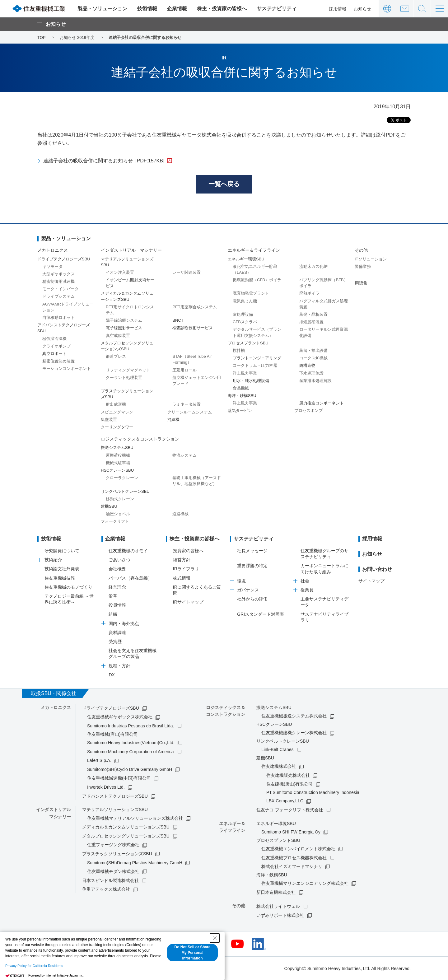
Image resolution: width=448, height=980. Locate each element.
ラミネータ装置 (187, 405)
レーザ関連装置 (187, 272)
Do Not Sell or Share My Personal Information (192, 953)
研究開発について (62, 551)
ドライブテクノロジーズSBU (111, 708)
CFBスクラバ (245, 322)
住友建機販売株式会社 (288, 775)
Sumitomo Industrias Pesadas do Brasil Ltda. (131, 726)
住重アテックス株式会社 (106, 889)
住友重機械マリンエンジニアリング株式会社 (305, 883)
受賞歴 (115, 642)
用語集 (361, 283)
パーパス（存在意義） (130, 578)
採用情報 (338, 9)
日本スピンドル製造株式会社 (110, 880)
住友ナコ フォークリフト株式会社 (290, 810)
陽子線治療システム (124, 320)
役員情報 (117, 605)
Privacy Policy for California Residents (34, 966)
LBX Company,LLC (285, 801)
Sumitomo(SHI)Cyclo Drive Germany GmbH (130, 769)
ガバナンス (248, 590)
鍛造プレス (116, 356)
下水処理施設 (311, 373)
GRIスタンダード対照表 (261, 614)
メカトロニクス (53, 250)
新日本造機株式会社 (276, 892)
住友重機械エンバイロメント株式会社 (298, 849)
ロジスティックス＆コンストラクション (140, 439)
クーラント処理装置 (124, 378)
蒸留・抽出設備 (313, 350)
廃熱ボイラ (309, 294)
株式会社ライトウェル (278, 906)
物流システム (184, 455)
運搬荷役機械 (118, 455)
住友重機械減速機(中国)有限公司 (119, 778)
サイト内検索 (422, 9)
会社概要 (117, 569)
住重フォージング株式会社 (113, 845)
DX (112, 675)
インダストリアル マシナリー (131, 250)
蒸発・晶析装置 (313, 314)
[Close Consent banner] (215, 938)
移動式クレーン (120, 499)
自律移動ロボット (58, 317)
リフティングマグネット (128, 370)
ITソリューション (371, 259)
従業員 (307, 590)
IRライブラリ (186, 569)
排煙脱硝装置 (311, 322)
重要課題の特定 (252, 566)
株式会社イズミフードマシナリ (292, 866)
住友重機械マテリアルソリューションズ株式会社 (135, 818)
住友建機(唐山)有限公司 (289, 784)
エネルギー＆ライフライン (254, 250)
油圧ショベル (118, 514)
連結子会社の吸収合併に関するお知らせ (104, 161)
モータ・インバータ (61, 289)
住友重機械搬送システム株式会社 (294, 716)
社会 (305, 581)
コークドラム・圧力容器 (255, 366)
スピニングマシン (117, 412)
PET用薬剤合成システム (194, 307)
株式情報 (182, 578)
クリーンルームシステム (190, 412)
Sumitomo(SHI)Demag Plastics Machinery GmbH (135, 863)
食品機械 (241, 388)
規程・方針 (119, 666)
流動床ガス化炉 (313, 266)
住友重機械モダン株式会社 (113, 871)
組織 (113, 614)
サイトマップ (371, 581)
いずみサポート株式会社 (280, 915)
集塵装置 (109, 420)
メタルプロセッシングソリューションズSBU (126, 836)
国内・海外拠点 (124, 623)
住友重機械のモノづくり (68, 587)
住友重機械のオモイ (128, 551)
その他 (361, 250)
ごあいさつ (119, 560)
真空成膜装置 (118, 336)
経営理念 (117, 587)
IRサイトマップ (188, 602)
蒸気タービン (240, 411)
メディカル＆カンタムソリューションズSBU (126, 827)
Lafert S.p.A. (99, 760)
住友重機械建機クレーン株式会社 (294, 733)
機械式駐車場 (118, 463)
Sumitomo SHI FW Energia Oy (291, 832)
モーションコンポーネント (67, 369)
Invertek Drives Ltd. (106, 787)
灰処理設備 (243, 314)
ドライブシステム (58, 297)
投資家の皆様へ (188, 551)
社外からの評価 (252, 599)
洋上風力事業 (245, 373)
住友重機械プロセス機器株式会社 (294, 858)
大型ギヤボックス (58, 274)
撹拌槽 (239, 350)
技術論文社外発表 (62, 569)
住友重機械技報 (60, 578)
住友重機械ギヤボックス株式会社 (120, 717)
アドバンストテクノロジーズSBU (115, 796)
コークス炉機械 (313, 358)
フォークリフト (115, 521)
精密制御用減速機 (58, 281)
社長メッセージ (252, 551)
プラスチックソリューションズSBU (117, 854)
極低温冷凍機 (54, 339)
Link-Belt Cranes (278, 749)
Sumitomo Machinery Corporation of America (131, 752)
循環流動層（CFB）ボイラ (257, 280)
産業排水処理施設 (315, 381)
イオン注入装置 (120, 272)
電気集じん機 (245, 301)
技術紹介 (53, 560)
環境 (241, 581)
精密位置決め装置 (58, 361)
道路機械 (180, 514)
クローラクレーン (122, 478)
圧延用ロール (184, 370)
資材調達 (117, 632)
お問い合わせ (405, 9)
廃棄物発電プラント (251, 294)
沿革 (113, 596)
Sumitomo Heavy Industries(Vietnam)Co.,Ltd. (131, 743)
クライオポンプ (56, 346)
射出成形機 (116, 405)
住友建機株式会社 (279, 766)
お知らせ (362, 9)
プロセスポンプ (308, 411)
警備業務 (363, 266)
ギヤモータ (52, 266)
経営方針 (182, 560)
